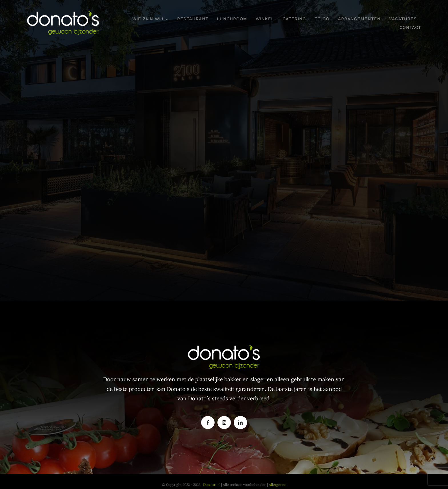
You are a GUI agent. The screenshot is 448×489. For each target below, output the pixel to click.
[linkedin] (240, 423)
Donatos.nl (212, 485)
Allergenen (278, 485)
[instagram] (224, 423)
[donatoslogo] (63, 14)
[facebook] (208, 423)
